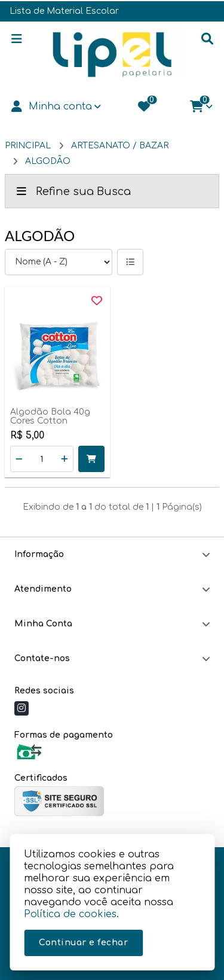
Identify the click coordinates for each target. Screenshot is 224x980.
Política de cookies (70, 914)
